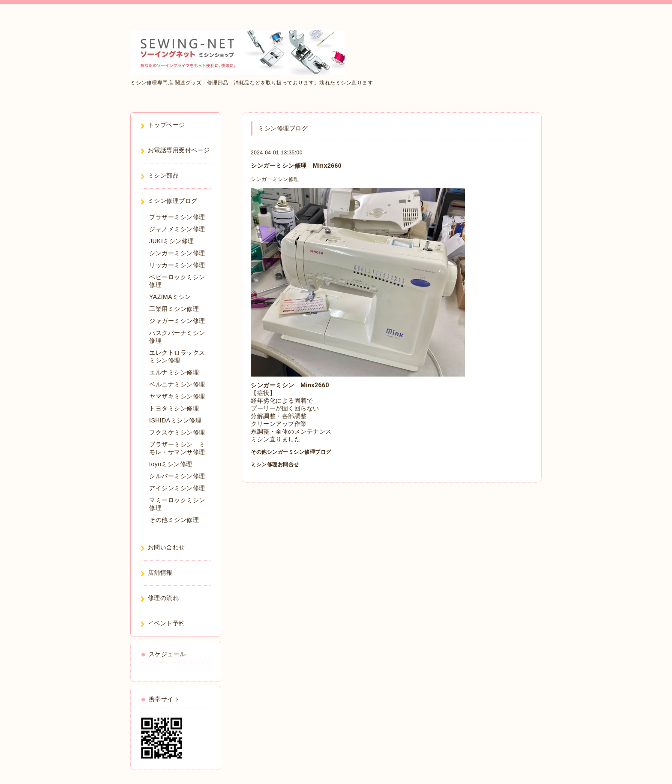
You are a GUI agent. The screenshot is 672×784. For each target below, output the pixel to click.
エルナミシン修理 (174, 372)
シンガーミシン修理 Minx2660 (296, 166)
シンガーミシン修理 (275, 179)
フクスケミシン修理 (177, 432)
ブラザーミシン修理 (177, 217)
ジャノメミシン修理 (177, 229)
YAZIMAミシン (170, 297)
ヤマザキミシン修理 (177, 396)
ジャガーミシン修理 (177, 321)
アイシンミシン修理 (177, 488)
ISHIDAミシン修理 (175, 420)
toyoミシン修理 (171, 464)
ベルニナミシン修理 (177, 384)
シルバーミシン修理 (177, 476)
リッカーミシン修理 (177, 265)
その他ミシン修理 (174, 520)
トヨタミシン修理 (174, 408)
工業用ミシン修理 (174, 309)
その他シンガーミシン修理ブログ (291, 452)
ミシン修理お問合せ (275, 464)
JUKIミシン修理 (172, 241)
